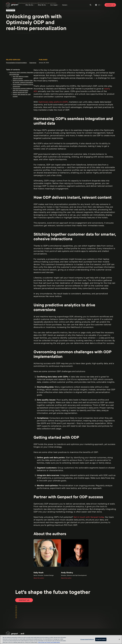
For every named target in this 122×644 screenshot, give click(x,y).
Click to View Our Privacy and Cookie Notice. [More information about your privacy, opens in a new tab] (49, 642)
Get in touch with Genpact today (89, 517)
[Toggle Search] (91, 5)
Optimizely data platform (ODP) (53, 102)
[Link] (47, 559)
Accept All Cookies (101, 639)
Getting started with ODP (20, 92)
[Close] (119, 639)
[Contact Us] (24, 600)
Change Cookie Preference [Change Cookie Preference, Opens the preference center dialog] (87, 639)
